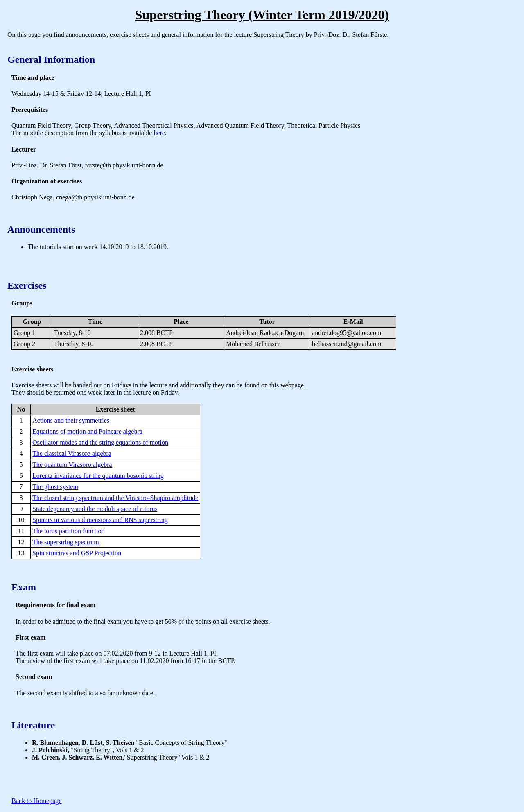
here (159, 133)
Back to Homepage (37, 801)
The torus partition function (68, 531)
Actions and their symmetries (71, 420)
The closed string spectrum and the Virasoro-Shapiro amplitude (115, 498)
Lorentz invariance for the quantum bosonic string (98, 476)
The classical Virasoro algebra (72, 453)
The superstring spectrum (66, 542)
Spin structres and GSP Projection (77, 553)
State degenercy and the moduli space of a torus (95, 509)
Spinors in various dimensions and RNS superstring (100, 520)
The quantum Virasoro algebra (72, 465)
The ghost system (55, 487)
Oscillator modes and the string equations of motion (100, 442)
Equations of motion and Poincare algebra (87, 431)
